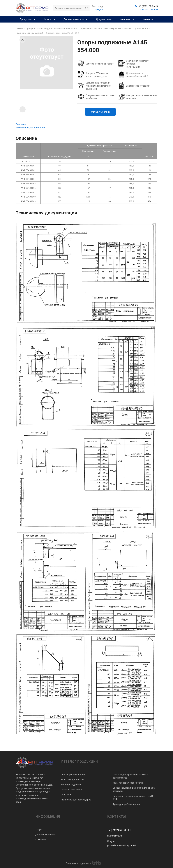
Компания (41, 840)
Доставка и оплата (45, 835)
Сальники (66, 795)
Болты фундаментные (72, 780)
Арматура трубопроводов (126, 804)
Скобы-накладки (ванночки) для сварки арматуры (134, 789)
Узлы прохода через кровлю (128, 783)
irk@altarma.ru (114, 836)
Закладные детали (71, 785)
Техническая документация (30, 127)
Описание (21, 124)
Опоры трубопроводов (73, 775)
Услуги (39, 830)
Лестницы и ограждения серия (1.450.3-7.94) (134, 798)
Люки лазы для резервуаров (76, 800)
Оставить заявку (100, 112)
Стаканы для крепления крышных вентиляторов (131, 776)
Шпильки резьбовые (72, 790)
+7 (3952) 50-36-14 (119, 830)
